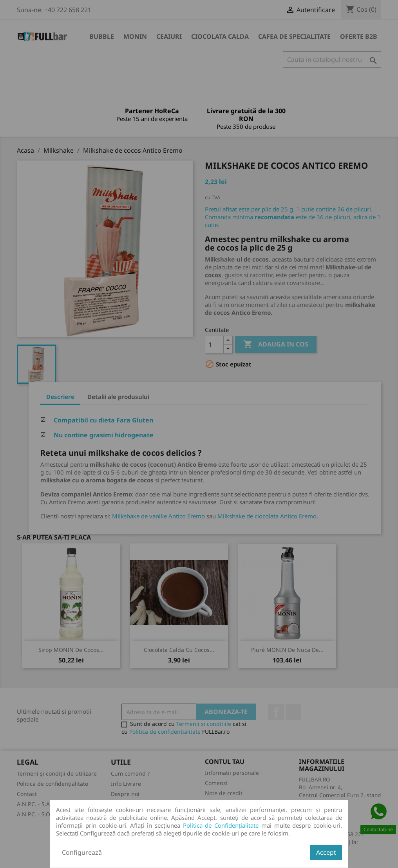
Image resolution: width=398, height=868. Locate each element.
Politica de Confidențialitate (221, 825)
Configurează (82, 852)
